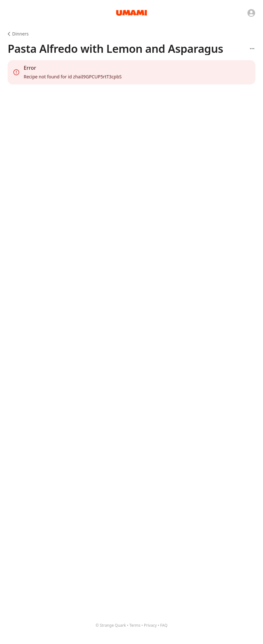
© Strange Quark (111, 625)
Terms (135, 625)
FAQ (164, 625)
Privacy (150, 625)
